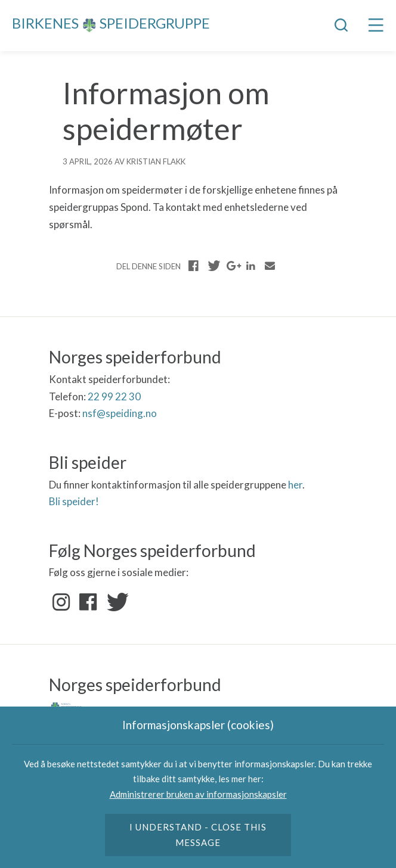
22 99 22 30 (114, 396)
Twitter (115, 602)
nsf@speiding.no (120, 413)
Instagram (61, 602)
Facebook (88, 602)
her (295, 485)
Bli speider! (74, 501)
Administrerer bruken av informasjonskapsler (198, 794)
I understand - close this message (198, 835)
